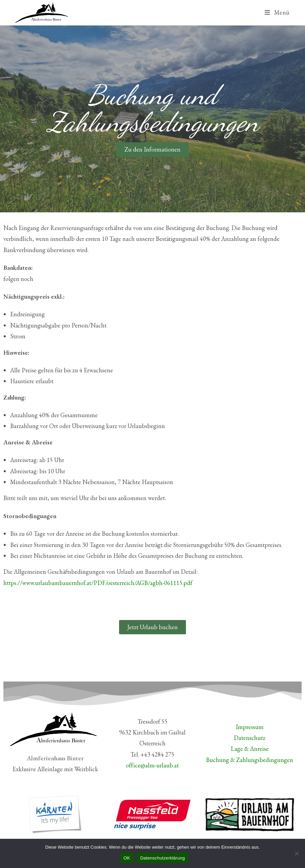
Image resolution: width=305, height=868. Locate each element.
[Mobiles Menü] (277, 12)
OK (127, 858)
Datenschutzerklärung (162, 858)
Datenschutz (250, 738)
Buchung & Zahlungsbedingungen (250, 760)
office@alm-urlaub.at (152, 765)
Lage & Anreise (250, 749)
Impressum (250, 727)
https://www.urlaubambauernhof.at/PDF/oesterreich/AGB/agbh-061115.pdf (98, 583)
